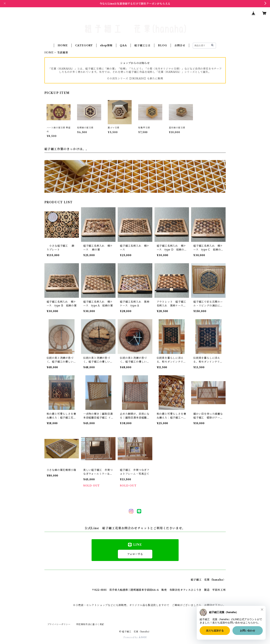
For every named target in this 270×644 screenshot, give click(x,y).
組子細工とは (142, 45)
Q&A (123, 45)
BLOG (162, 45)
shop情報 (106, 45)
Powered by (135, 637)
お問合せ (180, 45)
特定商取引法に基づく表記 (90, 624)
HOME (63, 45)
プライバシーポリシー (59, 624)
